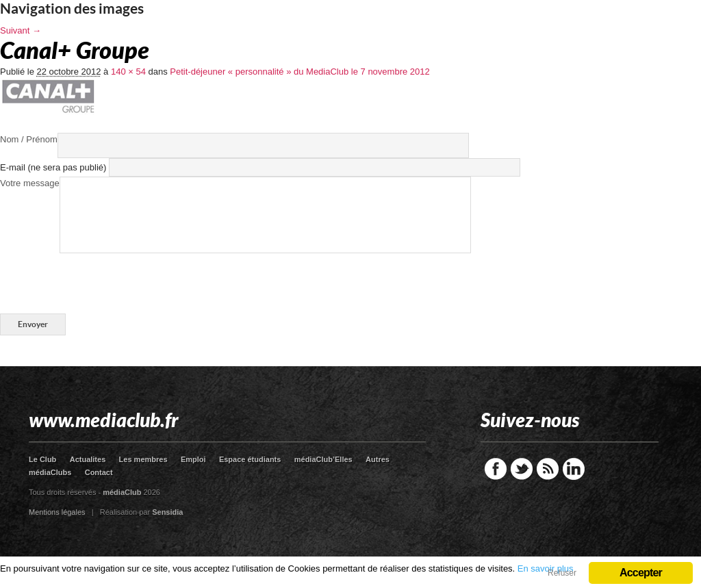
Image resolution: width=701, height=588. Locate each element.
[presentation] (104, 280)
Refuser (562, 573)
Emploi (193, 459)
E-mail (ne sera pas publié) (53, 167)
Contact (99, 472)
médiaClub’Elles (323, 459)
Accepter (641, 573)
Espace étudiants (250, 459)
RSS (548, 469)
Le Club (42, 459)
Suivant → (21, 30)
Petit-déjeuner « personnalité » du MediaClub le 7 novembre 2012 (299, 72)
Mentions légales (57, 512)
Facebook (496, 469)
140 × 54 (128, 72)
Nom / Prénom (29, 139)
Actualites (88, 459)
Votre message (30, 183)
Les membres (143, 459)
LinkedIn (574, 469)
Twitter (522, 469)
